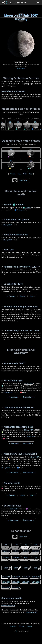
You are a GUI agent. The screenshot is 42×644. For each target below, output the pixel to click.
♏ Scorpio (27, 208)
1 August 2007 (30, 437)
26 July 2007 (6, 468)
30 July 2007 (8, 240)
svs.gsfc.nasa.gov (31, 612)
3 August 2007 (8, 392)
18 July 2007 (28, 430)
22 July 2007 (8, 225)
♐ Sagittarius (19, 210)
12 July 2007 (35, 457)
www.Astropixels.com (8, 606)
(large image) (21, 68)
